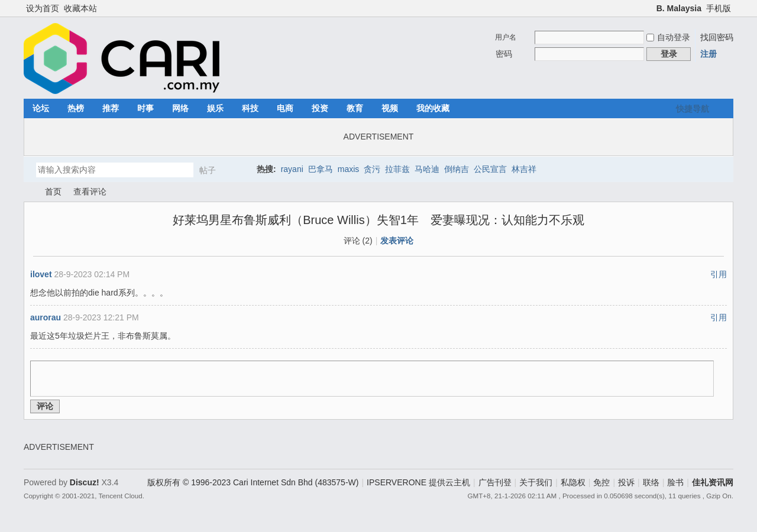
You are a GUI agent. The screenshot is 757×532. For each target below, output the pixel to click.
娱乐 (215, 108)
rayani (292, 169)
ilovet (41, 274)
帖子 (208, 170)
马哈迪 (427, 169)
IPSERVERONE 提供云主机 (418, 482)
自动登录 (668, 37)
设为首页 (43, 8)
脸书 (675, 482)
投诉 (626, 482)
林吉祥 (524, 169)
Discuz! (85, 482)
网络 (180, 108)
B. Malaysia (679, 8)
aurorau (46, 317)
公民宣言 (490, 169)
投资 (320, 108)
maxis (349, 169)
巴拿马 (321, 169)
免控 (601, 482)
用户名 (506, 37)
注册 (709, 54)
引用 (719, 274)
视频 (390, 108)
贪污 (372, 169)
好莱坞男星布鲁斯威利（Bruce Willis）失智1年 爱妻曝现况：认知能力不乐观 (378, 220)
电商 (285, 108)
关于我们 (536, 482)
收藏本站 (80, 8)
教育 (355, 108)
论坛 (41, 108)
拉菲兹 (397, 169)
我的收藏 (433, 108)
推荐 (111, 108)
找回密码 (717, 37)
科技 (250, 108)
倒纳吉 (457, 169)
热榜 (76, 108)
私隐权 (573, 482)
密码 (504, 54)
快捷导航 (693, 109)
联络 (651, 482)
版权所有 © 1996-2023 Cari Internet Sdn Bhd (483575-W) (253, 482)
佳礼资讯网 (28, 192)
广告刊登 (495, 482)
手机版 (719, 8)
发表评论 (397, 241)
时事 (145, 108)
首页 (53, 192)
